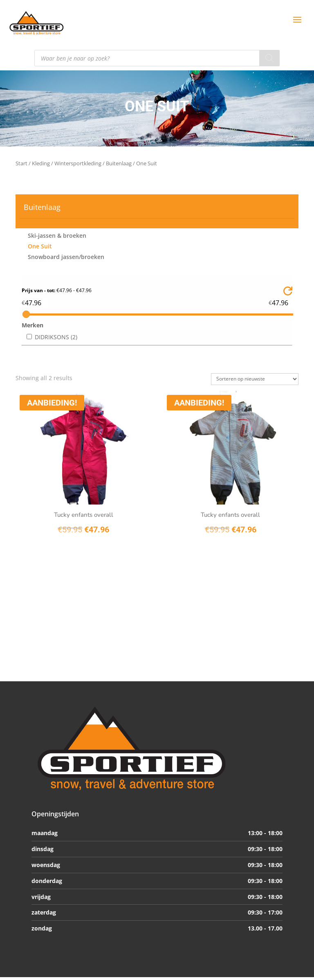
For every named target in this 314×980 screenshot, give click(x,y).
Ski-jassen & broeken (57, 235)
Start (21, 163)
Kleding (41, 163)
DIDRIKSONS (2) (56, 337)
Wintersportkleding (78, 163)
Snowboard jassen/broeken (66, 257)
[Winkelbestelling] (255, 379)
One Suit (40, 246)
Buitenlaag (119, 163)
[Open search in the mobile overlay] (157, 58)
